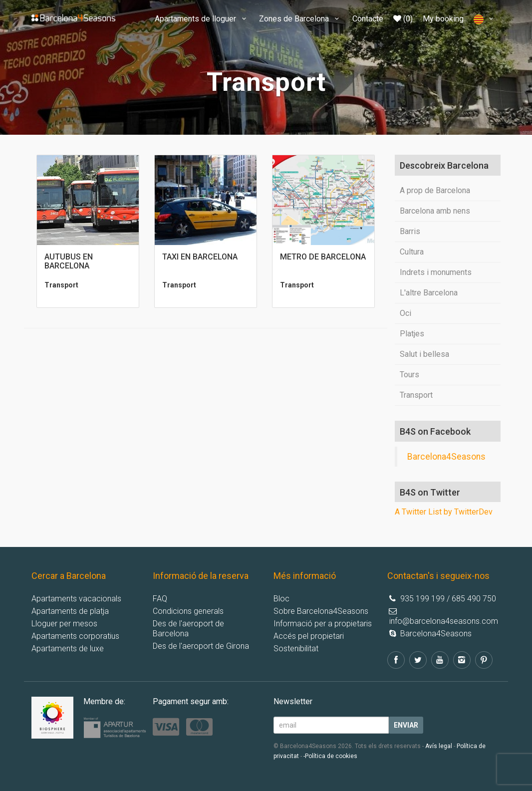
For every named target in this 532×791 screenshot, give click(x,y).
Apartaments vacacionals (76, 599)
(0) (403, 19)
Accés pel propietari (309, 636)
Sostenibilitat (296, 649)
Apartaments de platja (70, 611)
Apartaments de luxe (68, 649)
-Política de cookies (330, 756)
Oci (405, 313)
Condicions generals (188, 611)
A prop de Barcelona (435, 190)
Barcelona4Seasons (446, 457)
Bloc (281, 599)
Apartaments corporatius (75, 636)
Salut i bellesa (424, 354)
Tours (409, 375)
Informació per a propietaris (323, 624)
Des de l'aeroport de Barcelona (188, 629)
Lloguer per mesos (64, 624)
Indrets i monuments (436, 272)
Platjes (412, 334)
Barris (410, 231)
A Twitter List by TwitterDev (444, 512)
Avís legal (439, 746)
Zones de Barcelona (300, 19)
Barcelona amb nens (435, 211)
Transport (416, 395)
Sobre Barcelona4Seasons (321, 611)
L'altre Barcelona (429, 293)
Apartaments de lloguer (202, 19)
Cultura (412, 252)
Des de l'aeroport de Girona (201, 646)
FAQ (160, 599)
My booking (443, 19)
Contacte (368, 19)
